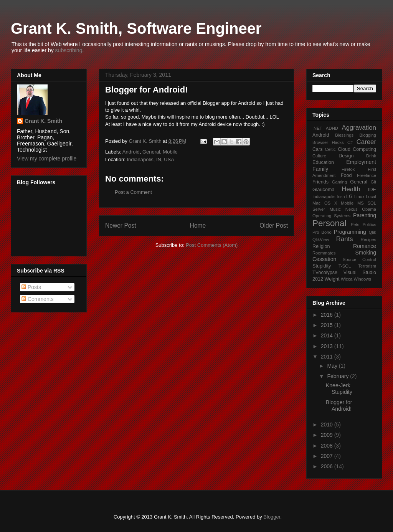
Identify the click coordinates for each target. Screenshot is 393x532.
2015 (328, 325)
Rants (345, 239)
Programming (350, 232)
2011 (328, 357)
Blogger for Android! (339, 406)
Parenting (365, 215)
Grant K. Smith (43, 121)
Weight (332, 279)
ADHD (332, 128)
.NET (317, 128)
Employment (361, 162)
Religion (321, 246)
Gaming (339, 182)
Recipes (368, 240)
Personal (329, 223)
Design (346, 156)
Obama (369, 209)
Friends (320, 182)
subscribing (69, 50)
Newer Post (121, 226)
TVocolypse (325, 273)
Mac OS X (325, 203)
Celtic (330, 149)
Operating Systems (331, 216)
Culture (319, 156)
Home (198, 226)
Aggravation (359, 128)
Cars (318, 149)
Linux (359, 197)
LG (349, 197)
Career (366, 142)
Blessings (344, 135)
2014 (328, 335)
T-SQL (345, 266)
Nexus (352, 209)
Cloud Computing (357, 149)
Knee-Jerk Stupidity (339, 389)
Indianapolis (324, 197)
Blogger (272, 517)
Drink (371, 156)
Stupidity (322, 266)
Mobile (170, 152)
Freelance (367, 175)
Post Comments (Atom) (212, 245)
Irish (341, 197)
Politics (369, 225)
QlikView (321, 240)
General (151, 152)
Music (335, 209)
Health (351, 189)
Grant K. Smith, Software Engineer (136, 28)
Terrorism (367, 266)
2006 (328, 466)
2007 (328, 456)
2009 (328, 435)
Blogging (368, 135)
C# (350, 142)
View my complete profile (47, 159)
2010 (328, 425)
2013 (328, 346)
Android (131, 152)
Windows (362, 279)
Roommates (324, 253)
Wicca (347, 279)
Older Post (274, 226)
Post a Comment (133, 192)
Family (320, 169)
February (339, 376)
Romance (365, 246)
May (333, 366)
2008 (328, 446)
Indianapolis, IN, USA (150, 159)
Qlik (372, 232)
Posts (31, 287)
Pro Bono (322, 232)
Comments (38, 299)
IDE (372, 190)
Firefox (348, 169)
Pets (355, 225)
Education (323, 162)
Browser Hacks (328, 142)
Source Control (359, 259)
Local (371, 197)
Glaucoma (323, 190)
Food (346, 175)
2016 (328, 315)
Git (373, 182)
